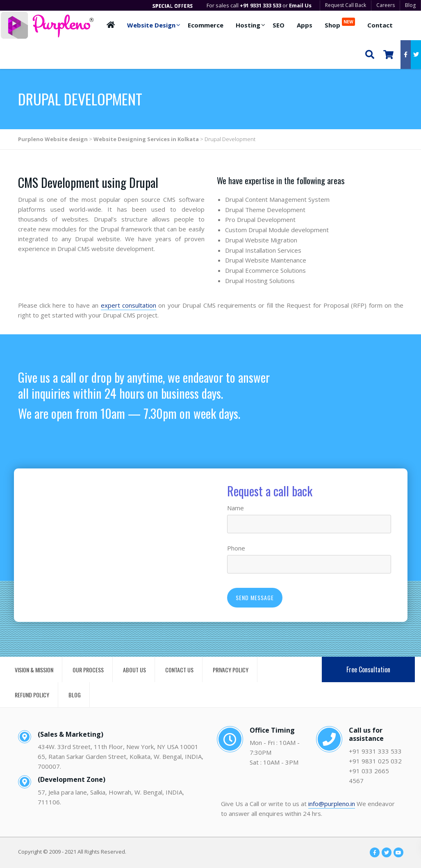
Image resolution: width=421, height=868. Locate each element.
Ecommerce (206, 25)
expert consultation (129, 305)
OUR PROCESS (88, 670)
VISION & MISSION (34, 670)
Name (236, 508)
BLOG (75, 695)
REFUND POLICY (32, 695)
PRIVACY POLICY (231, 670)
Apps (305, 25)
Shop (340, 23)
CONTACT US (179, 670)
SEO (279, 25)
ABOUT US (134, 670)
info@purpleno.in (332, 804)
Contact (380, 25)
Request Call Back (346, 5)
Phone (236, 548)
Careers (386, 5)
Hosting (248, 25)
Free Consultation (368, 669)
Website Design (151, 25)
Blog (410, 5)
